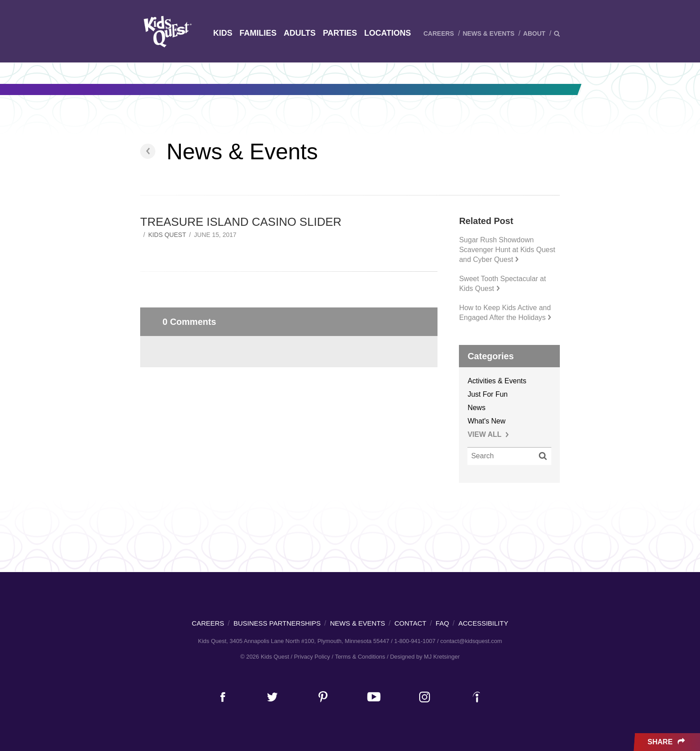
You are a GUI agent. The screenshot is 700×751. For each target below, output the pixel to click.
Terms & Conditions (360, 657)
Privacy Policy (312, 657)
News (476, 408)
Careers (438, 33)
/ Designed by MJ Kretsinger (423, 657)
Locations (388, 33)
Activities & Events (497, 381)
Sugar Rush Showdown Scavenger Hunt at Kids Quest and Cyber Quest (507, 250)
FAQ (442, 623)
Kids (223, 33)
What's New (486, 421)
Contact (410, 623)
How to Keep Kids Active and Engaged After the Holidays (505, 313)
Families (258, 33)
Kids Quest (166, 31)
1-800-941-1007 (415, 641)
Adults (300, 33)
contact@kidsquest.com (471, 641)
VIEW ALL (488, 434)
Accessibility (483, 623)
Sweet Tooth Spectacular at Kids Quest (502, 284)
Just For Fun (487, 394)
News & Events (488, 33)
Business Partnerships (277, 623)
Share (667, 742)
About (534, 33)
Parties (340, 33)
